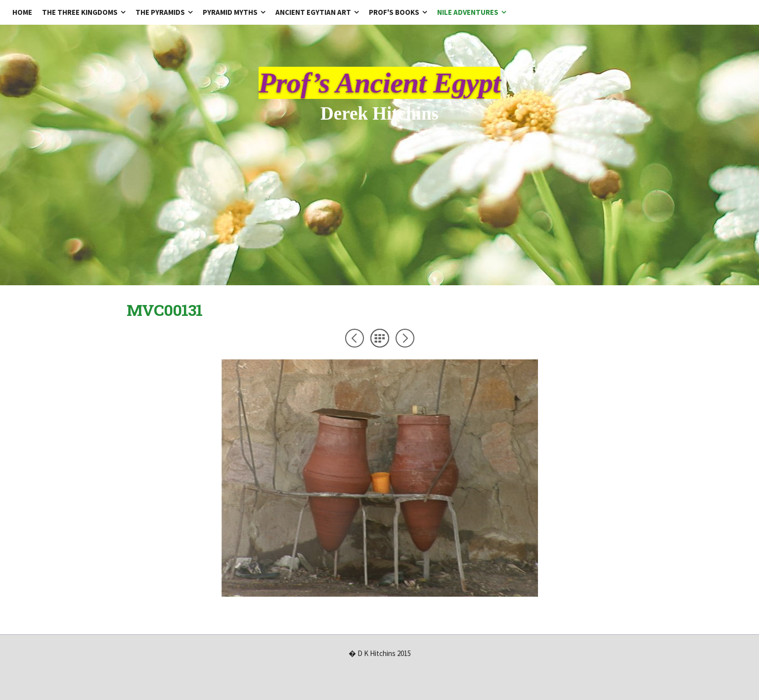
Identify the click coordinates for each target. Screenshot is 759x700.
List (380, 338)
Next (405, 338)
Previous (355, 338)
